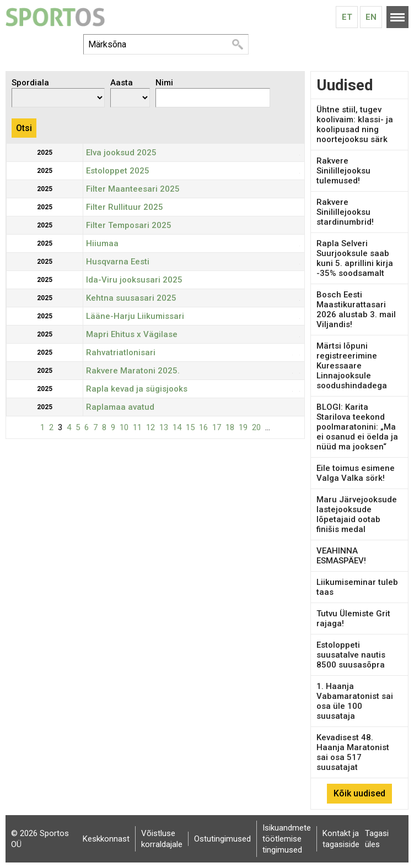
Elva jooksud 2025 (121, 153)
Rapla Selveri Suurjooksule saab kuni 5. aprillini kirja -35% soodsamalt (355, 258)
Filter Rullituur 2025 (125, 207)
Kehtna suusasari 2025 (131, 298)
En (371, 17)
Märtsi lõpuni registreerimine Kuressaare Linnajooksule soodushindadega (352, 366)
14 (177, 427)
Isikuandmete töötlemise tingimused (287, 839)
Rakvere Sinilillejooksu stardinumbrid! (345, 212)
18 (230, 427)
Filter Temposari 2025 (129, 225)
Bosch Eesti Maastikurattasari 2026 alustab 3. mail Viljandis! (356, 310)
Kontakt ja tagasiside (341, 839)
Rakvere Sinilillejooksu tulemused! (343, 171)
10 (124, 427)
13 (164, 427)
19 (243, 427)
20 (256, 427)
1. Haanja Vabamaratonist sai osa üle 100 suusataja (355, 701)
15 (190, 427)
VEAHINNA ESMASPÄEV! (341, 556)
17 (217, 427)
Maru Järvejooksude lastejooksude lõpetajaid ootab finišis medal (357, 514)
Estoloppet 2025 (118, 171)
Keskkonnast (106, 839)
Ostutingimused (222, 839)
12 (150, 427)
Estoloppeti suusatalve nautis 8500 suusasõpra (351, 655)
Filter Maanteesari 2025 (133, 189)
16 (203, 427)
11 (137, 427)
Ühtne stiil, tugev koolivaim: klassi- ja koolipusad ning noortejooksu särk (355, 124)
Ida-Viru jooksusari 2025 (134, 280)
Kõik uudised (359, 793)
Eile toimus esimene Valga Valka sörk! (356, 473)
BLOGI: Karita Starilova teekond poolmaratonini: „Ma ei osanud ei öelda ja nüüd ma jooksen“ (357, 427)
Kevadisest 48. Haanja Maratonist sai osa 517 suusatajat (353, 752)
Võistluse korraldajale (162, 839)
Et (347, 17)
